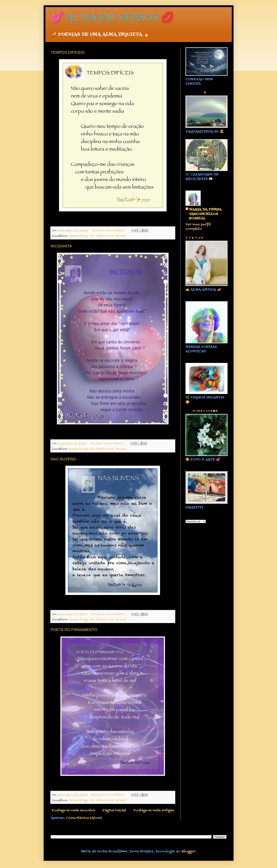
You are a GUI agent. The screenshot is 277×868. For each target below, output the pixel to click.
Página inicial (114, 811)
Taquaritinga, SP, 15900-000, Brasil (97, 236)
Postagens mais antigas (154, 811)
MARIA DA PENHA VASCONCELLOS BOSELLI (205, 214)
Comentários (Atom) (84, 818)
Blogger (188, 851)
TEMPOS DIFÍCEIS (68, 52)
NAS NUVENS (63, 459)
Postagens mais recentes (73, 811)
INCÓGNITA (61, 246)
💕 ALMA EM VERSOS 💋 (112, 17)
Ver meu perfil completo (198, 227)
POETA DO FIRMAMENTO (74, 630)
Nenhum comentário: (109, 231)
